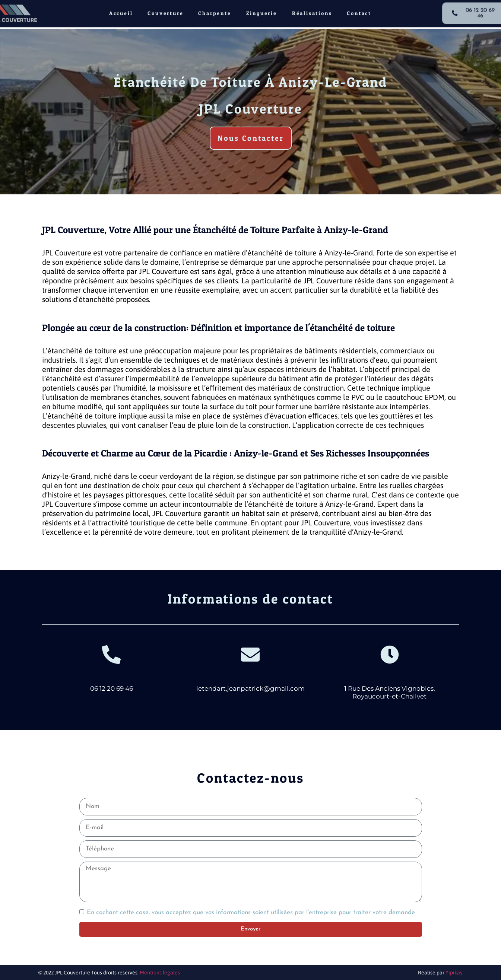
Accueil (121, 11)
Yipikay (454, 973)
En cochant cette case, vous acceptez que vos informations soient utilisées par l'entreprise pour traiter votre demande (251, 912)
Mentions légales (160, 973)
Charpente (215, 11)
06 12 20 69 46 (112, 688)
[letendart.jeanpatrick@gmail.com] (250, 655)
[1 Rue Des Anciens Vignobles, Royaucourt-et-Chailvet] (390, 655)
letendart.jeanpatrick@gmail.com (250, 688)
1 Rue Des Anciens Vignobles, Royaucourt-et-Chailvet (390, 692)
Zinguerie (262, 11)
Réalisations (312, 11)
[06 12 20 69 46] (111, 655)
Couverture (165, 11)
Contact (359, 11)
